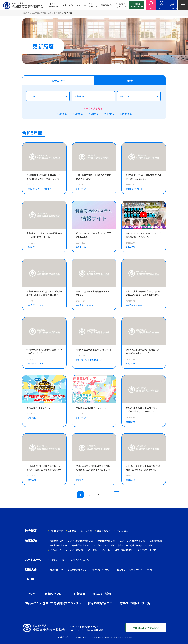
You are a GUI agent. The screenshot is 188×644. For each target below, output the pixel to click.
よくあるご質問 (102, 594)
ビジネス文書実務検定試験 (132, 541)
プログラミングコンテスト (141, 570)
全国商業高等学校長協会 (137, 5)
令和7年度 (125, 96)
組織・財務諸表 (104, 531)
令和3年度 (109, 114)
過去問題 (106, 550)
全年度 (32, 96)
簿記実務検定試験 (106, 541)
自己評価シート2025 (147, 550)
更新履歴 (80, 594)
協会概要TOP (56, 531)
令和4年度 (93, 114)
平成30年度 (126, 114)
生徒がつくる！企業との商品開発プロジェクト (53, 603)
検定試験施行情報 (124, 550)
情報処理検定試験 (58, 545)
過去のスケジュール (80, 560)
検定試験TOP (56, 541)
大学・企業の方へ (93, 5)
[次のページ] (117, 495)
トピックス (31, 594)
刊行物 (29, 579)
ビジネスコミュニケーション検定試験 (67, 550)
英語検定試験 (156, 541)
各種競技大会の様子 (77, 570)
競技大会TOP (56, 570)
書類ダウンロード (56, 594)
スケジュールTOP (58, 560)
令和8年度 (79, 96)
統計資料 (92, 550)
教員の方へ (81, 5)
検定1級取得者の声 (100, 603)
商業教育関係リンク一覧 (135, 603)
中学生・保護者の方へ (55, 5)
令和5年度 (77, 114)
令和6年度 (61, 114)
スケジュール (33, 560)
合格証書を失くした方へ (121, 5)
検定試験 (31, 541)
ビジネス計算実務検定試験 (80, 541)
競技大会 (31, 570)
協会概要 (31, 531)
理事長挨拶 (87, 531)
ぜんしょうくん (122, 531)
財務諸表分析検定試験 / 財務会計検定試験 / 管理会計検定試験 (123, 545)
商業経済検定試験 (80, 545)
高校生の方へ (69, 5)
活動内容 (72, 531)
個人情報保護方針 (63, 637)
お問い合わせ (81, 637)
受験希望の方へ (107, 5)
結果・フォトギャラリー (102, 570)
